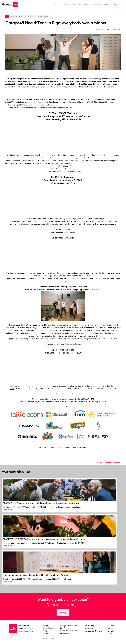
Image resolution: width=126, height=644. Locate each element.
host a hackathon (111, 4)
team (86, 4)
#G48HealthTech (18, 16)
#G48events (43, 16)
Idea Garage (65, 628)
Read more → (8, 510)
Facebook (100, 29)
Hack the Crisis (96, 4)
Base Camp (64, 633)
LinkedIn (117, 29)
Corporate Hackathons (69, 631)
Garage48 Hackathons (68, 626)
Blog (74, 4)
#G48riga (31, 16)
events (55, 4)
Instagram (112, 628)
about (80, 4)
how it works (65, 4)
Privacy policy (88, 628)
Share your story (88, 626)
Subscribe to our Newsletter (92, 631)
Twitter (108, 29)
